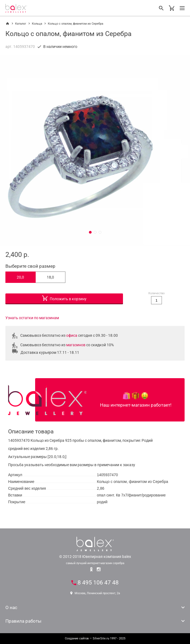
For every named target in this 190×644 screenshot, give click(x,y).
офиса (72, 335)
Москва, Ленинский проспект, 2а (95, 593)
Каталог (21, 24)
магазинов (76, 345)
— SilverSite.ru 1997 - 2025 (95, 638)
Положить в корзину (64, 298)
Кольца (37, 24)
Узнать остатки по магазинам (32, 318)
